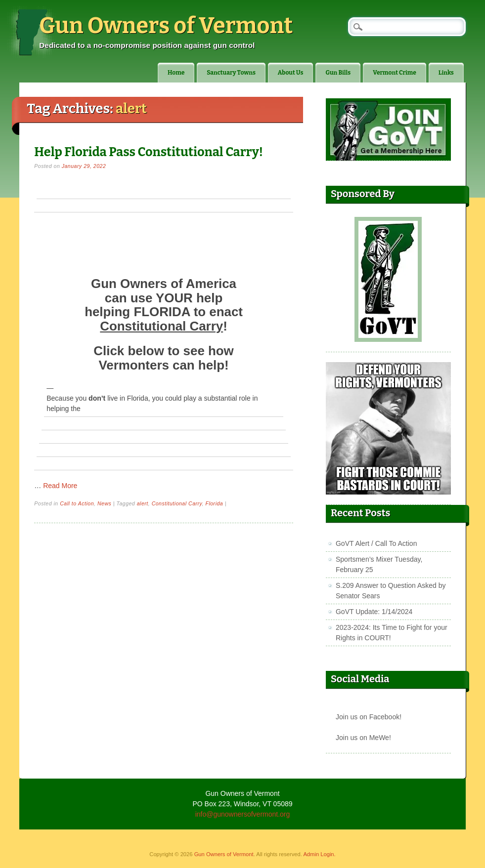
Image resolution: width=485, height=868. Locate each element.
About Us (291, 73)
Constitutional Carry (177, 503)
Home (176, 73)
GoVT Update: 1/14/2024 (374, 612)
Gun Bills (338, 73)
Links (446, 73)
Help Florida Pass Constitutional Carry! (149, 152)
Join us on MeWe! (363, 738)
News (104, 503)
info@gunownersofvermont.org (243, 814)
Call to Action (77, 503)
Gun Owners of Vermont (166, 26)
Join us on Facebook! (369, 717)
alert (143, 503)
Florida (214, 503)
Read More (60, 486)
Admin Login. (319, 854)
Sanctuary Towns (231, 73)
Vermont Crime (395, 73)
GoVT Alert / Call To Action (376, 543)
